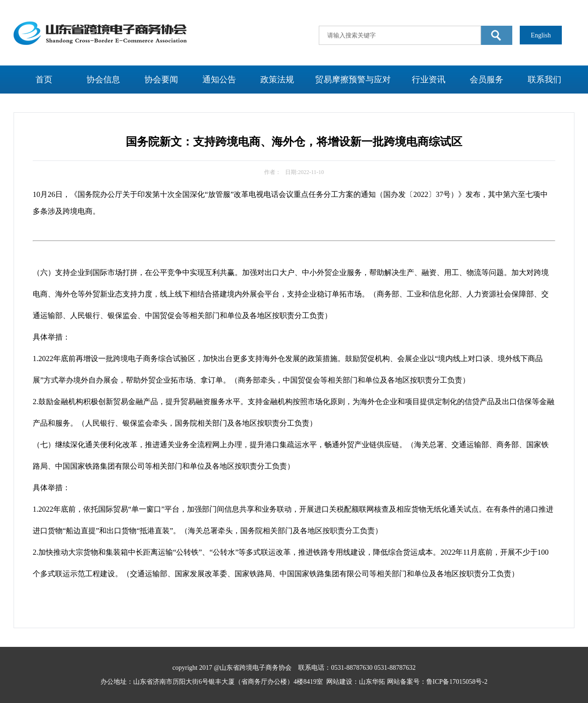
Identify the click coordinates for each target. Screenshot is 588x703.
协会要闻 (161, 80)
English (541, 35)
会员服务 (487, 80)
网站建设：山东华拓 (356, 682)
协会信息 (103, 80)
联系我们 (545, 80)
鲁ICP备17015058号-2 (457, 682)
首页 (44, 80)
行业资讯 (429, 80)
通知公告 (219, 80)
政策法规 (277, 80)
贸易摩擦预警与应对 (353, 80)
